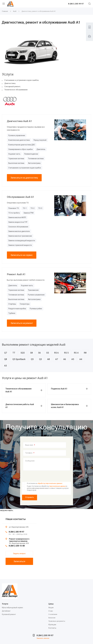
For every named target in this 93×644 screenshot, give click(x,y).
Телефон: (30, 453)
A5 (73, 359)
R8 (85, 353)
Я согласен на (45, 483)
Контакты (52, 628)
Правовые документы (57, 621)
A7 (57, 359)
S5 (48, 353)
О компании (53, 614)
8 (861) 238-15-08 (17, 546)
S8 (31, 353)
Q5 (32, 359)
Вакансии (52, 618)
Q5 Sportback (19, 359)
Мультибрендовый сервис (12, 608)
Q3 (40, 359)
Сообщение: (30, 461)
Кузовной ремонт (9, 614)
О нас (51, 611)
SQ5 (23, 353)
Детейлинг (6, 611)
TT (14, 353)
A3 (6, 366)
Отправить (30, 497)
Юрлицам (52, 625)
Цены (51, 604)
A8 (48, 359)
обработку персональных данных (50, 483)
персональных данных (58, 486)
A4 (81, 359)
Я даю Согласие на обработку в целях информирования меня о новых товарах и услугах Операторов (48, 488)
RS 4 (76, 353)
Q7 (6, 353)
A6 (65, 359)
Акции (51, 608)
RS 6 (56, 353)
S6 (39, 353)
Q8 (6, 359)
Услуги (5, 604)
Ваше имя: (30, 445)
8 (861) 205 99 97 (76, 4)
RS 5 (66, 353)
